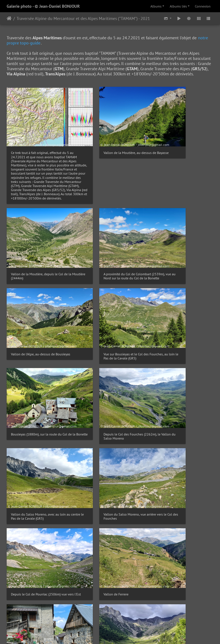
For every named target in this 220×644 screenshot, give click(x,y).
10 (131, 494)
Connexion (203, 6)
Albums (156, 6)
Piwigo (120, 635)
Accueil (9, 18)
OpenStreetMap (207, 624)
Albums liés (178, 6)
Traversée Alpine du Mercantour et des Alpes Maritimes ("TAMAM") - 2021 (83, 18)
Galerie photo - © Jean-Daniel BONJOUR (43, 6)
